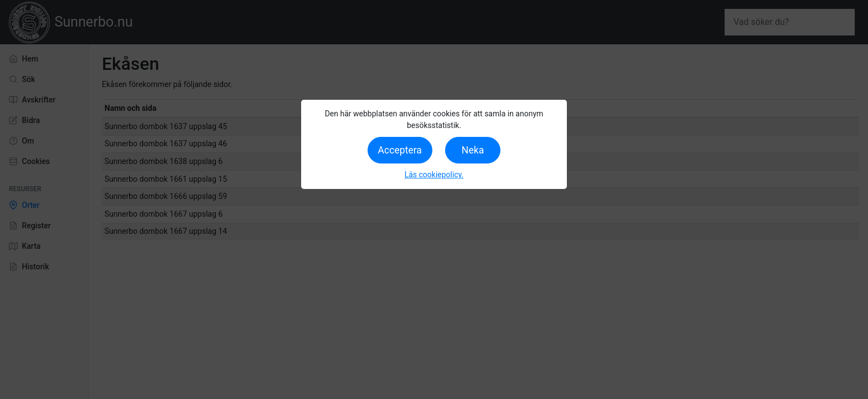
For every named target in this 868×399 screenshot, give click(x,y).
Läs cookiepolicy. (434, 175)
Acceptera (400, 150)
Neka (473, 150)
